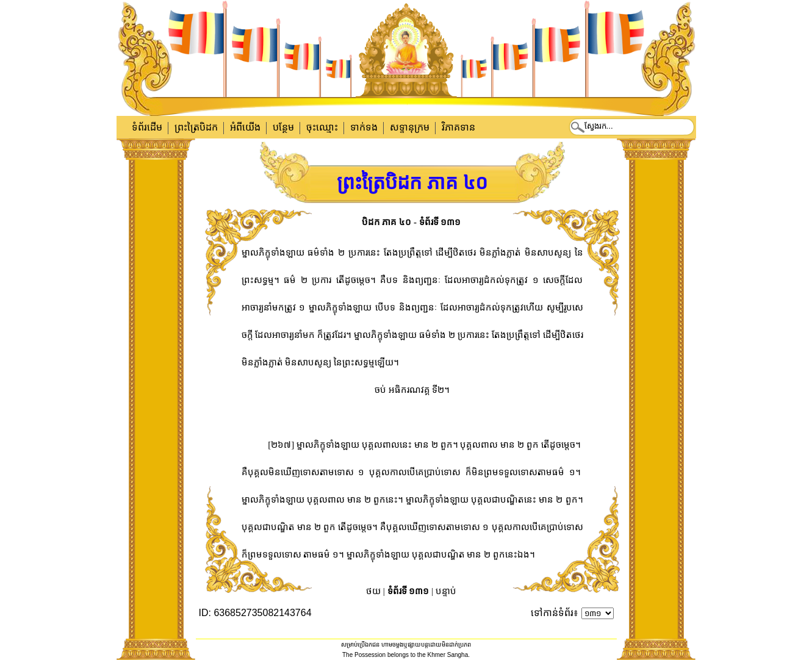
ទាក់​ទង (364, 127)
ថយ (373, 591)
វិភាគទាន (458, 127)
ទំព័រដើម (147, 127)
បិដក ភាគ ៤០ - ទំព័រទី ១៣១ (411, 222)
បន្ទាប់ (446, 591)
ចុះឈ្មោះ (322, 127)
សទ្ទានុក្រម (410, 127)
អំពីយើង (245, 127)
